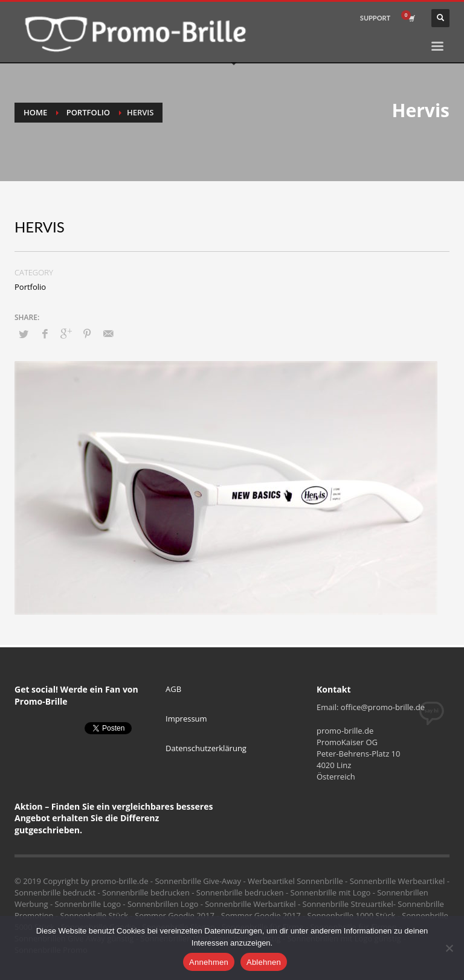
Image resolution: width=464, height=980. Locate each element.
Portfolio (88, 112)
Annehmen (209, 962)
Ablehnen (264, 962)
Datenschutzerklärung (206, 748)
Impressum (186, 719)
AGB (173, 689)
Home (35, 112)
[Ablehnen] (449, 948)
